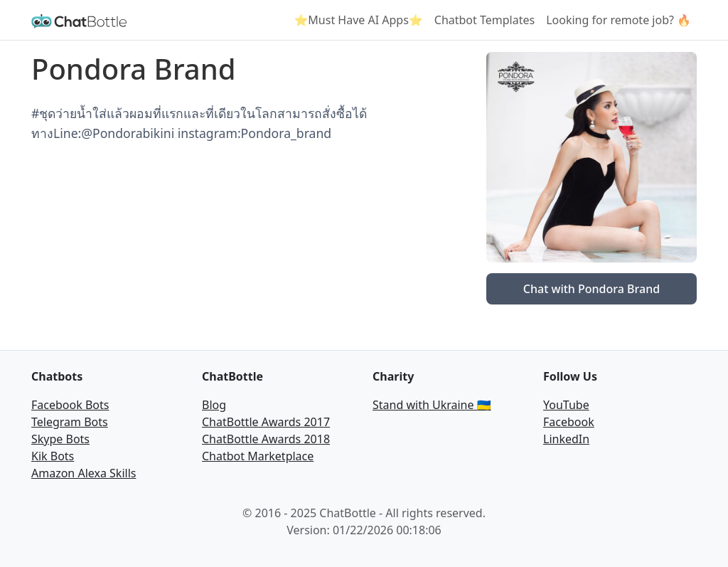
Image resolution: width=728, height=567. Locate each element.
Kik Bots (53, 456)
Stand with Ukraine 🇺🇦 (432, 405)
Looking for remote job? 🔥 (619, 20)
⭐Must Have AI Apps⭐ (358, 20)
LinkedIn (566, 439)
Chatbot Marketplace (258, 456)
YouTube (566, 405)
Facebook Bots (70, 405)
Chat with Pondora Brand (591, 289)
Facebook (569, 422)
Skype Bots (60, 439)
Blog (214, 405)
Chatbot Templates (485, 20)
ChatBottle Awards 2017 (266, 422)
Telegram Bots (70, 422)
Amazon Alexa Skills (84, 473)
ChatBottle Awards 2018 (266, 439)
